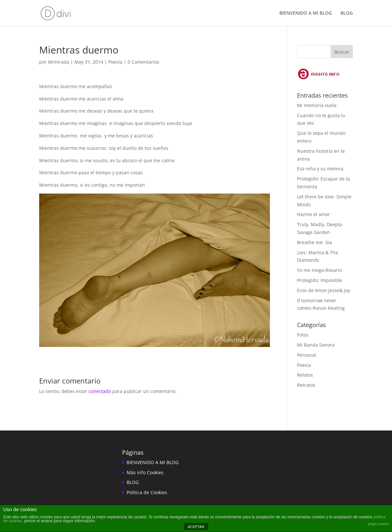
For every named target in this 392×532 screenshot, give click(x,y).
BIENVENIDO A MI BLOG (306, 13)
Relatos (305, 375)
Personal (306, 355)
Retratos (306, 385)
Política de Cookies (147, 492)
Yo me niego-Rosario (319, 270)
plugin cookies (378, 524)
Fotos (303, 335)
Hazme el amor (314, 214)
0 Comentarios (143, 62)
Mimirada (59, 62)
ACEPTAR (196, 527)
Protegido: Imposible (320, 280)
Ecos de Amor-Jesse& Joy (324, 290)
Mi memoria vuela (317, 105)
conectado (100, 391)
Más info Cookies (145, 472)
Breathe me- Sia (314, 242)
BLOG (347, 13)
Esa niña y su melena (320, 169)
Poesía (115, 62)
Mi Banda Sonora (316, 345)
